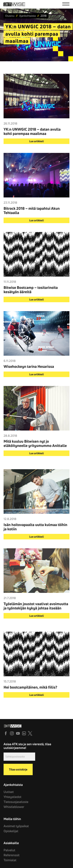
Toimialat (10, 860)
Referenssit (12, 855)
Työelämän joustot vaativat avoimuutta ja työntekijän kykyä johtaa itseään (36, 606)
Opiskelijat (11, 831)
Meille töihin (12, 819)
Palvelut (9, 850)
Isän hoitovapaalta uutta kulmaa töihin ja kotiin (35, 527)
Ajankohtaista (13, 785)
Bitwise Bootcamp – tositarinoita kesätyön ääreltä (31, 290)
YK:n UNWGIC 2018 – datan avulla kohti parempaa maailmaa (32, 132)
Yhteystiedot (12, 797)
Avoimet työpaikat (16, 826)
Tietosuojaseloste (16, 802)
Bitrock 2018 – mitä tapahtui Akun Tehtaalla (32, 211)
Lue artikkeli (37, 141)
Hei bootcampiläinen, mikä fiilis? (30, 687)
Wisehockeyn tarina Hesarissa (29, 367)
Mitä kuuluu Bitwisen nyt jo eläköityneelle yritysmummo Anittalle (35, 444)
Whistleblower (14, 807)
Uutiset (9, 792)
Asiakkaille (11, 843)
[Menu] (66, 4)
